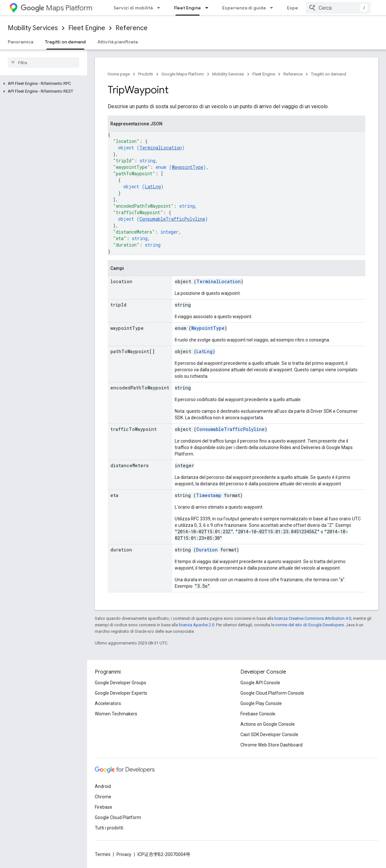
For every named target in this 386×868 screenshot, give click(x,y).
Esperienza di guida (244, 8)
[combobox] (338, 8)
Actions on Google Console (268, 724)
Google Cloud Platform (118, 817)
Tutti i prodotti (109, 828)
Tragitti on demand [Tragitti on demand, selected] (65, 42)
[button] (42, 84)
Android (103, 786)
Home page (119, 74)
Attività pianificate (118, 42)
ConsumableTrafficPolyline (172, 219)
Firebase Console (258, 714)
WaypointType (187, 167)
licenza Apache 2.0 (197, 625)
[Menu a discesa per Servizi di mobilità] (160, 8)
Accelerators (108, 703)
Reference (132, 28)
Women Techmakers (116, 714)
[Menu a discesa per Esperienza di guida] (273, 8)
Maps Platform (56, 8)
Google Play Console (261, 703)
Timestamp (209, 495)
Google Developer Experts (121, 693)
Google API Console (260, 683)
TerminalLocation (161, 148)
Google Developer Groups (121, 683)
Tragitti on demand (329, 74)
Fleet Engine (87, 28)
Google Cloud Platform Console (272, 693)
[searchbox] (44, 63)
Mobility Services (33, 28)
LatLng (153, 186)
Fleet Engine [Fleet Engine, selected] (187, 8)
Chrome (103, 797)
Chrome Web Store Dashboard (271, 745)
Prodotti (146, 74)
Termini (103, 854)
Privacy (124, 854)
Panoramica (21, 42)
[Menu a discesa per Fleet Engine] (209, 8)
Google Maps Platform (183, 74)
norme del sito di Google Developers (310, 625)
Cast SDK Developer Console (269, 735)
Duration (207, 550)
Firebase (104, 807)
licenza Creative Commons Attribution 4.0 (313, 618)
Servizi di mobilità (133, 8)
